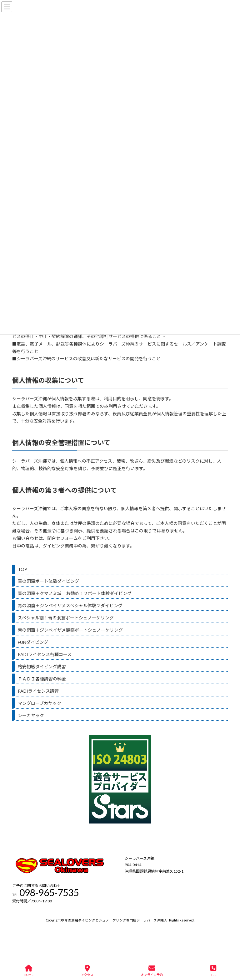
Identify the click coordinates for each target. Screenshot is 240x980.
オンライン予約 (152, 971)
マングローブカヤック (40, 703)
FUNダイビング (33, 642)
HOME (29, 971)
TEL (213, 971)
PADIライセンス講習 (38, 691)
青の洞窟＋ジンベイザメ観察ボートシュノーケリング (70, 630)
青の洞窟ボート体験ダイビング (48, 581)
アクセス (87, 971)
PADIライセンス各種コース (45, 654)
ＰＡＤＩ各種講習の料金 (42, 679)
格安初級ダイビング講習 (42, 667)
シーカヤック (31, 715)
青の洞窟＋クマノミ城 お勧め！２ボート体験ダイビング (75, 593)
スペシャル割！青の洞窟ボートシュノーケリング (66, 618)
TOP (22, 569)
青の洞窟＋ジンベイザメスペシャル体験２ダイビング (70, 605)
